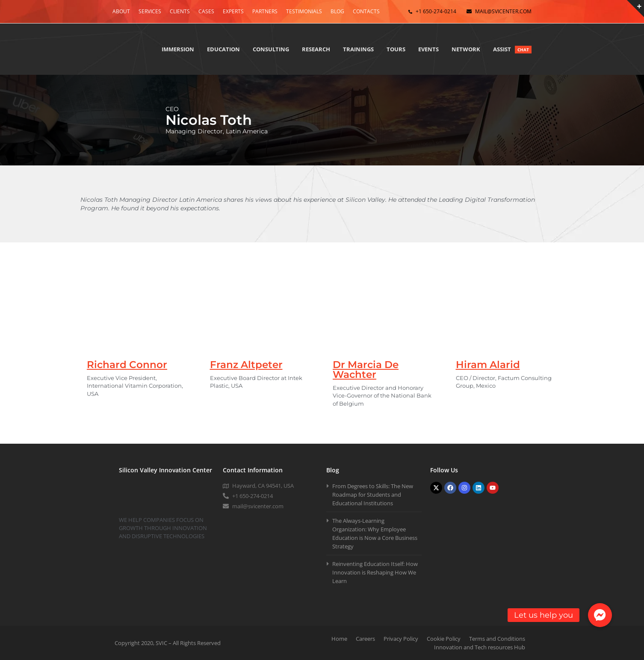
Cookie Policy (444, 639)
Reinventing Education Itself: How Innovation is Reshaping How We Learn (375, 572)
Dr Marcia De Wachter (366, 370)
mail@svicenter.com (503, 11)
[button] (600, 615)
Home (339, 639)
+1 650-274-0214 (436, 11)
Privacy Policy (401, 639)
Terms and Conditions (497, 639)
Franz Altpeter (246, 365)
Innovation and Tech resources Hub (480, 647)
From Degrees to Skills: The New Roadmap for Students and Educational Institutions (373, 495)
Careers (365, 639)
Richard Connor (127, 365)
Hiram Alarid (488, 365)
